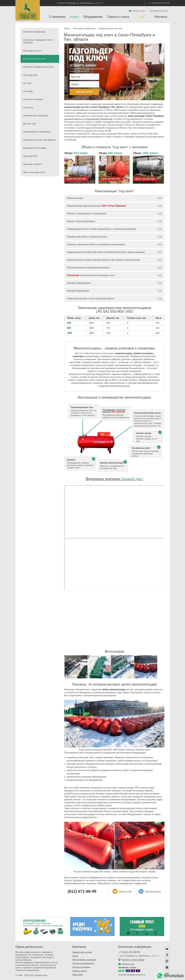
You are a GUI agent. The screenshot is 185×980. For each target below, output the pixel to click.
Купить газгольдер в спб (34, 172)
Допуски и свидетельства (83, 963)
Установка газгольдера (33, 99)
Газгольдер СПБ (30, 156)
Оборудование (93, 17)
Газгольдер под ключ (32, 51)
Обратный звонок (160, 11)
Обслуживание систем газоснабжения (39, 140)
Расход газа (28, 108)
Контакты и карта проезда (133, 960)
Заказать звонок (84, 92)
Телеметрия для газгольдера (35, 116)
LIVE (142, 17)
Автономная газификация (34, 32)
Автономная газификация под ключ (38, 67)
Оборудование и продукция (84, 960)
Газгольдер (28, 91)
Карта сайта (78, 975)
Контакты (161, 17)
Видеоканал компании (114, 479)
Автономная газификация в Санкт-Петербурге (38, 41)
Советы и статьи (118, 17)
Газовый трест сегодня (82, 952)
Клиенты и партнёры (81, 967)
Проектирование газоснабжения (37, 132)
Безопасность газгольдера (35, 148)
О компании (57, 17)
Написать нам (138, 11)
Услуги (74, 17)
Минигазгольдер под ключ (34, 59)
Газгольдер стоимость (33, 164)
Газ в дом (27, 83)
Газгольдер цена (30, 75)
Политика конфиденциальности (132, 975)
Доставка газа (29, 124)
